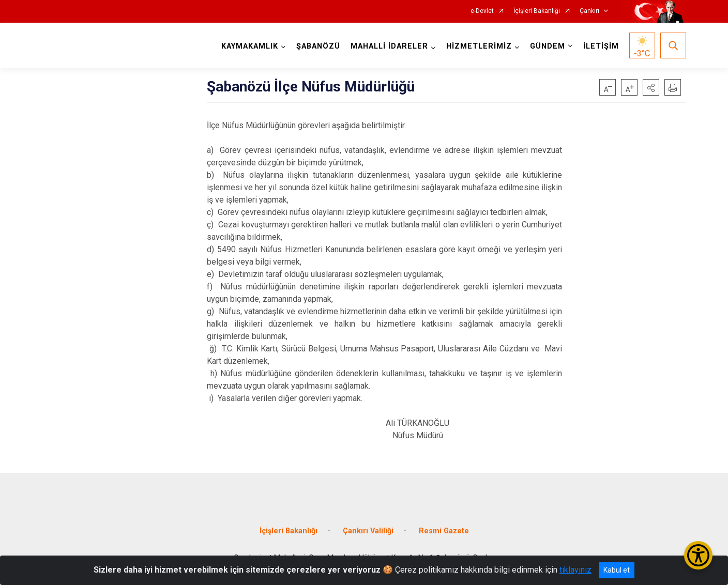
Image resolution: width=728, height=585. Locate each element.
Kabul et (617, 570)
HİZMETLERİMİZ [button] (479, 46)
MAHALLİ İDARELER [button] (389, 46)
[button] (651, 87)
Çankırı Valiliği (368, 531)
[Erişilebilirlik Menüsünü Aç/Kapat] (698, 555)
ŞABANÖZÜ (318, 46)
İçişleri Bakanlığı (537, 11)
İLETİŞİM (601, 46)
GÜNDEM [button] (548, 46)
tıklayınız (575, 570)
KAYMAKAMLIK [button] (250, 46)
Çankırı (589, 11)
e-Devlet (482, 11)
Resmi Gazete (444, 531)
